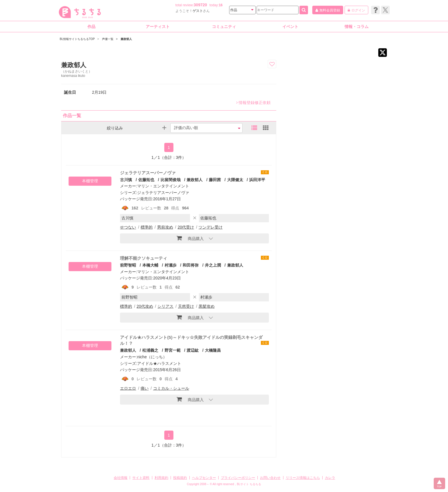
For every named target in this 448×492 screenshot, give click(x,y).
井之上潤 (213, 265)
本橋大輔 (150, 265)
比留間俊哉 (171, 180)
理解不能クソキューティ (144, 258)
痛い (145, 388)
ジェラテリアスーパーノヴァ (148, 173)
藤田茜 (215, 180)
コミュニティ (224, 27)
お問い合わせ (270, 478)
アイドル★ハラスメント (159, 363)
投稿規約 (180, 478)
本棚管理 (90, 181)
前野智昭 (128, 265)
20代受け (186, 227)
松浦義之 (150, 350)
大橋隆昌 (213, 350)
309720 (200, 5)
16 (221, 5)
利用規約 (161, 478)
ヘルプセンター (204, 478)
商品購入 (190, 238)
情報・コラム (357, 27)
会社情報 (121, 478)
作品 (91, 27)
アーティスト (158, 27)
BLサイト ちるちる (249, 484)
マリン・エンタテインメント (163, 186)
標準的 (147, 227)
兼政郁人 (195, 180)
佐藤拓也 (146, 180)
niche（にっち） (152, 357)
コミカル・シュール (171, 388)
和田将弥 (191, 265)
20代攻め (145, 306)
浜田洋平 (257, 180)
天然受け (186, 306)
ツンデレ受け (211, 227)
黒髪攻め (207, 306)
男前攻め (165, 227)
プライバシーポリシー (238, 478)
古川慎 (126, 180)
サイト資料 (141, 478)
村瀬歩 (171, 265)
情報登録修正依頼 (253, 103)
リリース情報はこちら (303, 478)
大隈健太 (235, 180)
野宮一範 (173, 350)
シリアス (165, 306)
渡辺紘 (193, 350)
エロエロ (128, 388)
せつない (128, 227)
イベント (290, 27)
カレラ (330, 478)
